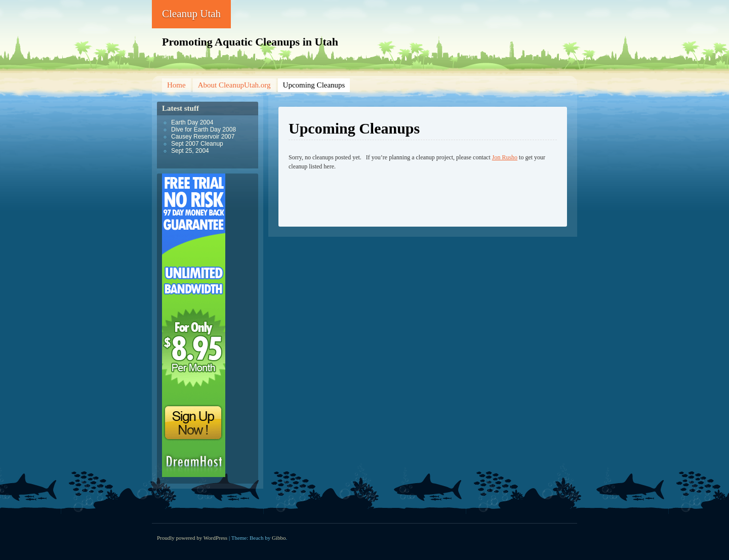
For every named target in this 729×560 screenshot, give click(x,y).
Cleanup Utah (191, 14)
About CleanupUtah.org (234, 85)
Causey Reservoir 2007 (203, 137)
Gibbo (279, 538)
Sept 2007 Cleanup (197, 144)
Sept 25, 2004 (190, 151)
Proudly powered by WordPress (192, 538)
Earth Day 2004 (192, 122)
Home (176, 85)
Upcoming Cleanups (314, 85)
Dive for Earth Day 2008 (204, 130)
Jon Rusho (505, 157)
